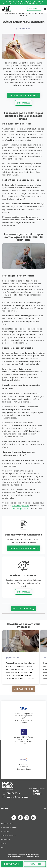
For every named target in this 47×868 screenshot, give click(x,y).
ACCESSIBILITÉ (5, 832)
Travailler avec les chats (20, 663)
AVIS (3, 847)
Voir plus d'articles (24, 689)
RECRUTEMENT (6, 840)
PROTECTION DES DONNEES (9, 828)
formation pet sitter (20, 506)
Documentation (12, 864)
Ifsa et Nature (9, 14)
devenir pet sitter (21, 508)
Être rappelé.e (34, 9)
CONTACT (4, 844)
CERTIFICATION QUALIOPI (9, 836)
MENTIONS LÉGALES (7, 824)
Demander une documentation (24, 95)
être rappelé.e (35, 864)
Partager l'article (23, 609)
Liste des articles (21, 14)
